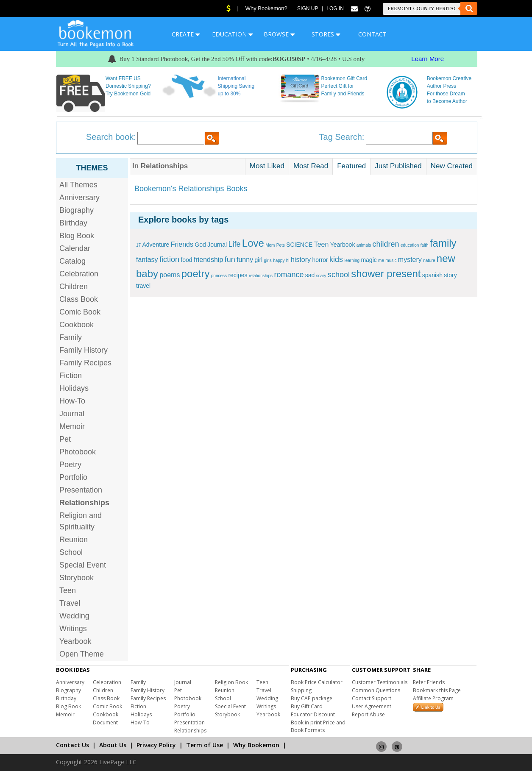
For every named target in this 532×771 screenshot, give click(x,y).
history (301, 260)
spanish (432, 275)
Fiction (71, 376)
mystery (410, 260)
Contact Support (372, 698)
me (381, 260)
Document (105, 722)
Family (71, 337)
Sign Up (308, 8)
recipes (238, 275)
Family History (84, 350)
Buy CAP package (312, 698)
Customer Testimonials (380, 682)
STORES (326, 34)
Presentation (81, 490)
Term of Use (205, 745)
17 (138, 245)
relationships (261, 276)
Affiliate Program (433, 698)
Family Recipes (85, 363)
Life (234, 244)
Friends (182, 244)
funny (245, 260)
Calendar (75, 248)
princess (219, 276)
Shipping (301, 690)
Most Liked (267, 166)
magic (369, 260)
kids (336, 259)
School (71, 552)
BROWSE (279, 34)
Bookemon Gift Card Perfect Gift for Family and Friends (344, 86)
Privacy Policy (156, 745)
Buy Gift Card (307, 706)
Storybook (77, 578)
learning (352, 260)
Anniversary (79, 198)
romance (289, 275)
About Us (113, 745)
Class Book (79, 299)
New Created (452, 166)
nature (429, 260)
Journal (72, 414)
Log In (335, 8)
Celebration (79, 274)
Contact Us (72, 745)
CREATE (186, 34)
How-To (72, 401)
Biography (77, 210)
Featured (351, 166)
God (200, 245)
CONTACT (372, 34)
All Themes (78, 185)
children (386, 244)
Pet (65, 439)
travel (143, 286)
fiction (169, 259)
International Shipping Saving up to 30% (236, 86)
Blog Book (77, 236)
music (391, 260)
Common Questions (376, 690)
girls (268, 260)
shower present (386, 274)
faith (425, 245)
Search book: (111, 137)
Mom (270, 245)
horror (320, 260)
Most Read (311, 166)
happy (279, 260)
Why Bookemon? (266, 8)
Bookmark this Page (437, 690)
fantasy (147, 260)
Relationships (190, 731)
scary (321, 276)
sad (310, 275)
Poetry (70, 465)
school (339, 275)
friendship (208, 260)
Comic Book (80, 312)
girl (258, 260)
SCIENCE (299, 245)
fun (230, 259)
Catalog (72, 261)
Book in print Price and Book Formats (318, 726)
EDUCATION (233, 34)
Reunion (74, 540)
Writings (73, 629)
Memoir (72, 426)
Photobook (78, 452)
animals (364, 245)
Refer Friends (429, 682)
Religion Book (231, 682)
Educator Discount (313, 714)
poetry (196, 274)
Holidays (74, 388)
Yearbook (75, 641)
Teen (68, 590)
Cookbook (77, 325)
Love (253, 243)
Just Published (398, 166)
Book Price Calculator (317, 682)
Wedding (74, 616)
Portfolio (73, 477)
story (450, 275)
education (410, 245)
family (443, 243)
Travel (70, 603)
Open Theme (82, 654)
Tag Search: (342, 137)
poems (170, 275)
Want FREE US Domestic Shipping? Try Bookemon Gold (128, 86)
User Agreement (372, 706)
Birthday (73, 223)
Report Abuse (368, 714)
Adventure (156, 245)
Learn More (428, 59)
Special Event (83, 565)
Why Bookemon (256, 745)
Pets (281, 245)
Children (74, 287)
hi (288, 260)
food (186, 260)
